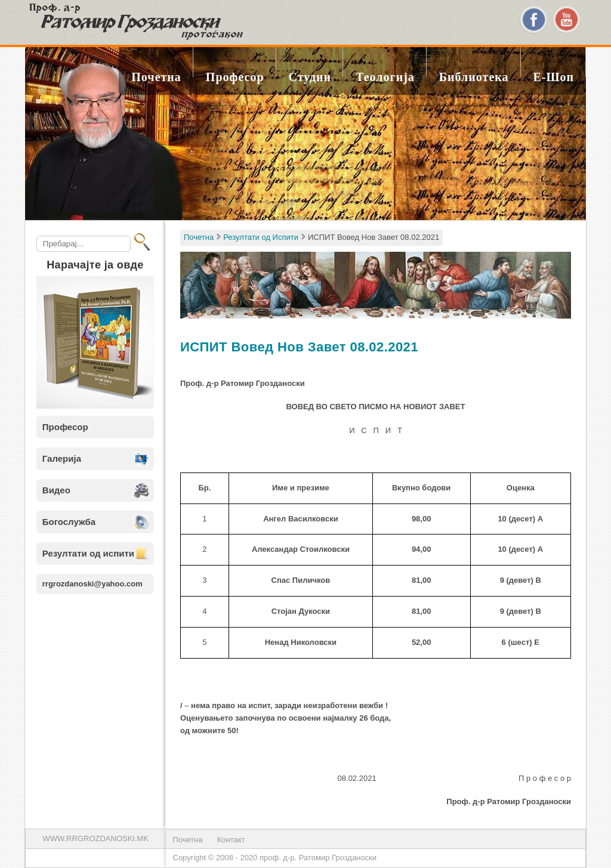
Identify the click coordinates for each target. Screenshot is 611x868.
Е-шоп (554, 77)
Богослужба (69, 522)
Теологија (385, 77)
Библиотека (474, 77)
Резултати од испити (88, 553)
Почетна (156, 77)
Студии (310, 77)
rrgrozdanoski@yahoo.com (92, 584)
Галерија (62, 458)
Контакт (231, 840)
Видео (56, 490)
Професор (235, 77)
